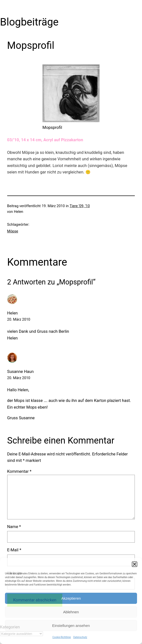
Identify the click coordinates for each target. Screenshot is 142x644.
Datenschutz (80, 637)
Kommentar (19, 471)
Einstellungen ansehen (71, 626)
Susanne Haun (20, 372)
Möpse (13, 231)
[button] (135, 564)
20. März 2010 (19, 319)
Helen (13, 313)
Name (14, 527)
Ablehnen (71, 612)
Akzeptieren (71, 598)
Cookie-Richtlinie (62, 637)
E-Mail (14, 550)
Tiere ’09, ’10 (80, 206)
